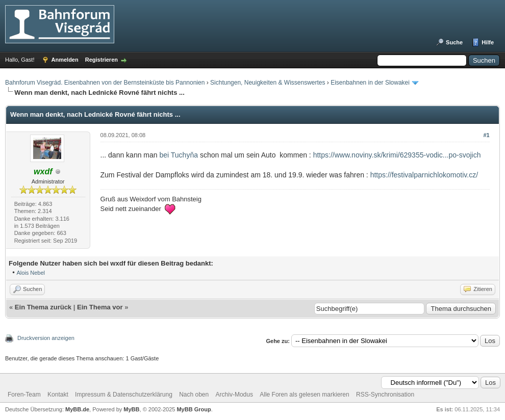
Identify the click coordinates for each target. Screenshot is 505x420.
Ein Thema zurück (43, 307)
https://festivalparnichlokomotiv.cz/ (424, 175)
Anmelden (65, 60)
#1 (486, 135)
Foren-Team (24, 395)
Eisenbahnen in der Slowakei (370, 83)
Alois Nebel (31, 273)
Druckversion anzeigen (46, 338)
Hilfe (488, 42)
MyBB (131, 409)
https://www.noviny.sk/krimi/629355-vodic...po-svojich (397, 155)
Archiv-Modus (234, 395)
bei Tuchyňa (179, 155)
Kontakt (58, 395)
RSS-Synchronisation (385, 395)
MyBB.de (77, 409)
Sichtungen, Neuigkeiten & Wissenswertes (268, 83)
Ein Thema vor (100, 307)
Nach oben (194, 395)
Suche (454, 42)
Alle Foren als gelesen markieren (304, 395)
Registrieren (102, 60)
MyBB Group (194, 409)
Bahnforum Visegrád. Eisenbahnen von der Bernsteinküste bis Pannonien (105, 83)
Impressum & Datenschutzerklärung (124, 395)
